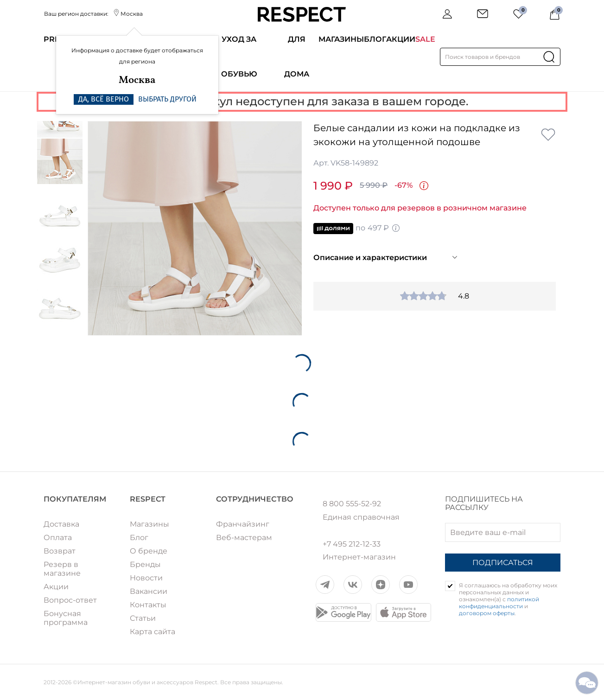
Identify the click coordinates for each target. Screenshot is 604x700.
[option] (195, 228)
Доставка (61, 524)
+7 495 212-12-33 (352, 544)
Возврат (60, 551)
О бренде (149, 551)
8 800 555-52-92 (352, 504)
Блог (375, 39)
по (357, 229)
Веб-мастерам (244, 538)
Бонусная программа (66, 618)
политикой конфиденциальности (499, 603)
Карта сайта (153, 632)
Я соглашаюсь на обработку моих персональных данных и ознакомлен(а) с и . (508, 599)
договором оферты (487, 613)
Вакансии (149, 591)
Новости (146, 578)
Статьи (143, 618)
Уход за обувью (239, 57)
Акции (401, 39)
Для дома (297, 57)
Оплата (58, 538)
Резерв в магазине (62, 569)
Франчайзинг (243, 524)
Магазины (341, 39)
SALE (425, 39)
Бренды (145, 564)
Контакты (148, 605)
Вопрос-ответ (70, 600)
